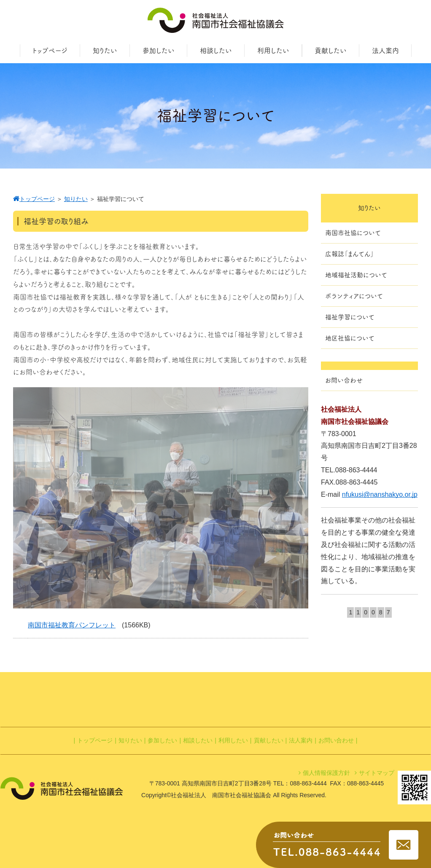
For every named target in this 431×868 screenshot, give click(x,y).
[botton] (25, 498)
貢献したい (269, 740)
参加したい (162, 740)
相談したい (198, 740)
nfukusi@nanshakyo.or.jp (380, 494)
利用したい (233, 740)
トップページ (95, 740)
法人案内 (301, 740)
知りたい (130, 740)
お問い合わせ (336, 740)
